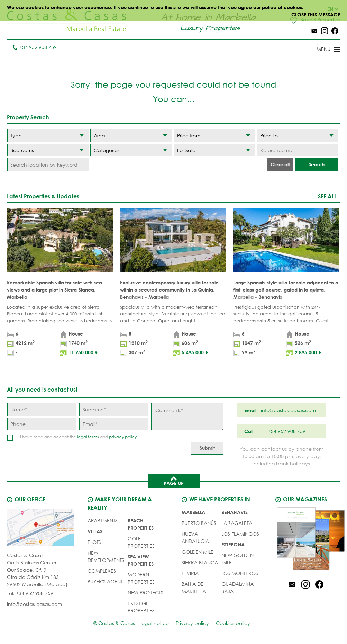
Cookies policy (233, 623)
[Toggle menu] (319, 50)
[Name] (41, 409)
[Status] (214, 150)
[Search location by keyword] (48, 165)
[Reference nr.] (298, 150)
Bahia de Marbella (194, 588)
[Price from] (214, 136)
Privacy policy (192, 623)
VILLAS (95, 531)
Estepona (233, 544)
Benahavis (235, 512)
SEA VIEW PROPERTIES (141, 560)
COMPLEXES (102, 571)
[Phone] (41, 424)
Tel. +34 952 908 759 (30, 593)
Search (317, 164)
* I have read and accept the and (77, 437)
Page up (174, 481)
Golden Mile (198, 552)
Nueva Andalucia (195, 537)
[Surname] (114, 409)
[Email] (114, 424)
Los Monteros (240, 573)
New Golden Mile (238, 559)
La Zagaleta (237, 523)
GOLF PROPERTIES (141, 542)
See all (327, 196)
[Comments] (187, 417)
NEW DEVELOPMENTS (106, 556)
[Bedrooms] (48, 150)
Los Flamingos (240, 534)
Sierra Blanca (200, 562)
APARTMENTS (103, 521)
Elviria (190, 573)
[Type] (48, 136)
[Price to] (298, 136)
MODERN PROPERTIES (141, 578)
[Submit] (207, 448)
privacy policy (123, 437)
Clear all (280, 164)
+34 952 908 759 (34, 47)
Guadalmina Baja (238, 588)
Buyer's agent (105, 582)
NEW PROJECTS (145, 593)
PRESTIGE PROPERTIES (141, 607)
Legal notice (154, 623)
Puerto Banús (199, 523)
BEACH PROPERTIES (141, 524)
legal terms (88, 437)
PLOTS (94, 542)
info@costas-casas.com (34, 604)
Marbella (193, 512)
